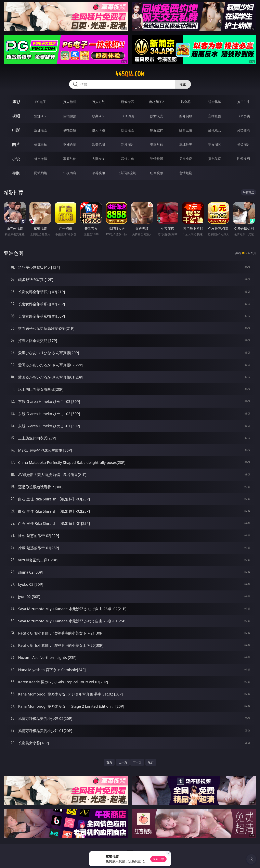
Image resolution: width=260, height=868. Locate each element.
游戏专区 (128, 102)
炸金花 (186, 102)
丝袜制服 (186, 116)
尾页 (151, 762)
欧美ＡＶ (99, 116)
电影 (16, 130)
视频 (16, 116)
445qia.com (130, 74)
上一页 (123, 762)
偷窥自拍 (41, 144)
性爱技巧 (244, 159)
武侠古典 (128, 159)
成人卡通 (99, 130)
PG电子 (41, 102)
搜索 (183, 84)
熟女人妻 (157, 116)
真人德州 (70, 102)
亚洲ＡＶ (41, 116)
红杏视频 (157, 173)
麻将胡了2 (157, 102)
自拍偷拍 (70, 116)
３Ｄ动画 (128, 116)
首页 (109, 762)
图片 (16, 144)
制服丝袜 (157, 130)
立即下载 (158, 859)
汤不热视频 (128, 173)
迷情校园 (157, 159)
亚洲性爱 (41, 130)
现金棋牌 (215, 102)
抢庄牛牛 (244, 102)
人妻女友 (99, 159)
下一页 (137, 762)
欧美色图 (99, 144)
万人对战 (99, 102)
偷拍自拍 (70, 130)
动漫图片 (128, 144)
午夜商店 (70, 173)
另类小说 (186, 159)
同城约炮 (41, 173)
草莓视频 (99, 173)
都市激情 (41, 159)
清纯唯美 (186, 144)
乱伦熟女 (215, 130)
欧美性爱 (128, 130)
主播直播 (215, 116)
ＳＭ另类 (244, 116)
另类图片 (244, 144)
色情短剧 (186, 173)
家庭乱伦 (70, 159)
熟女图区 (215, 144)
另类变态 (244, 130)
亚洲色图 (70, 144)
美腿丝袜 (157, 144)
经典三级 (186, 130)
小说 (16, 159)
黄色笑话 (215, 159)
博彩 (16, 102)
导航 (16, 173)
